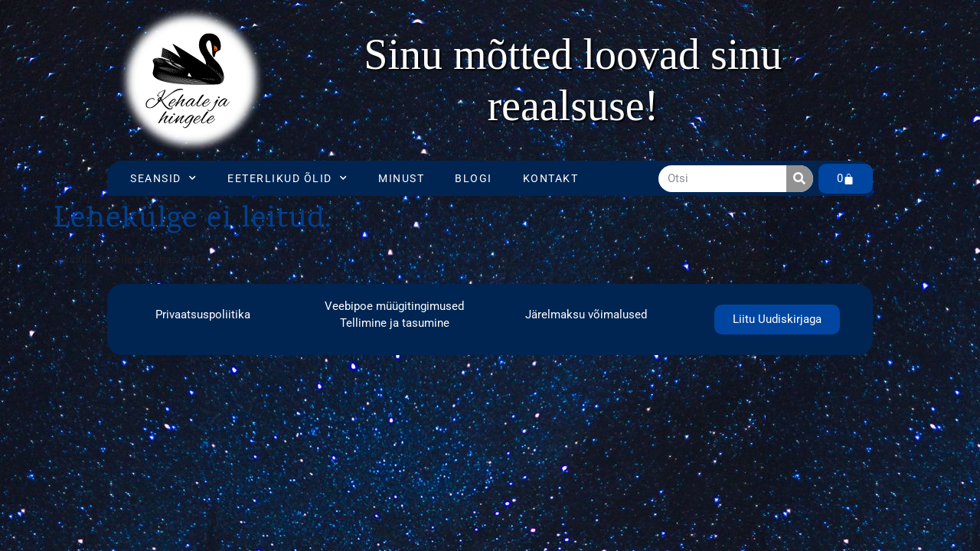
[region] (573, 80)
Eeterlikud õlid (287, 178)
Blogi (474, 178)
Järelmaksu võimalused (586, 315)
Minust (401, 178)
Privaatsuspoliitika (203, 315)
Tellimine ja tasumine (395, 323)
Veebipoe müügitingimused (394, 306)
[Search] (800, 179)
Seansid (163, 178)
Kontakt (551, 178)
